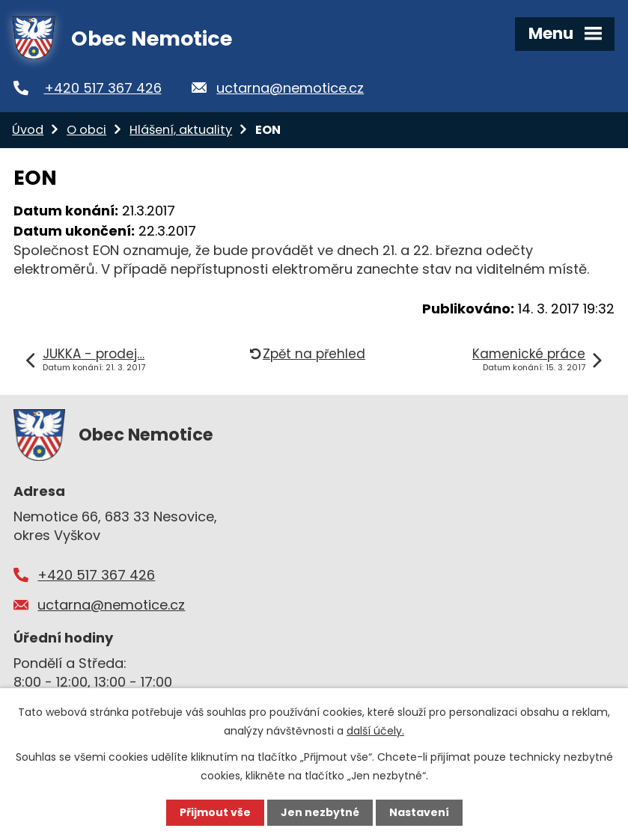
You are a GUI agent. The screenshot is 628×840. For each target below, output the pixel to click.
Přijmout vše (215, 812)
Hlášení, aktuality (181, 130)
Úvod (28, 130)
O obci (86, 130)
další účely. (375, 731)
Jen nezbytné (320, 812)
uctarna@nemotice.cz (290, 88)
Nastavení (419, 812)
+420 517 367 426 (103, 88)
